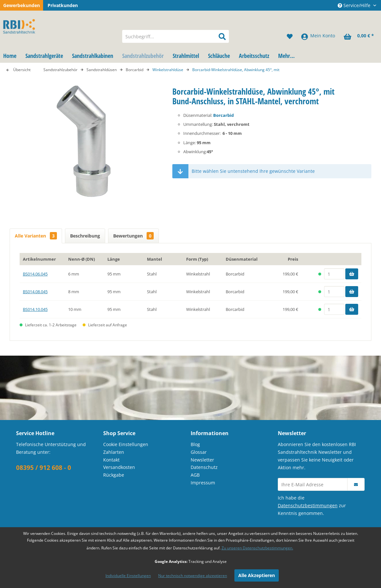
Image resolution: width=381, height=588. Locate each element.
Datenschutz (204, 467)
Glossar (199, 452)
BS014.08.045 (35, 292)
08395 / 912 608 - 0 (44, 468)
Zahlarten (114, 452)
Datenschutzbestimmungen (308, 505)
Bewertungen (133, 236)
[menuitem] (176, 36)
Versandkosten (119, 467)
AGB (195, 475)
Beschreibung (85, 236)
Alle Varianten (36, 236)
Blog (195, 444)
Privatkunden (63, 5)
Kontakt (111, 460)
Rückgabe (114, 475)
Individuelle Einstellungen (128, 576)
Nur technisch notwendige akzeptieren (193, 576)
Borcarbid (223, 115)
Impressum (203, 483)
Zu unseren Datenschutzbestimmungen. (257, 548)
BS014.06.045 (35, 274)
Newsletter (202, 460)
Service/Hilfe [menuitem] (355, 5)
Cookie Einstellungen (126, 444)
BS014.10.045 (35, 309)
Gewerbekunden (22, 5)
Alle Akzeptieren (257, 575)
